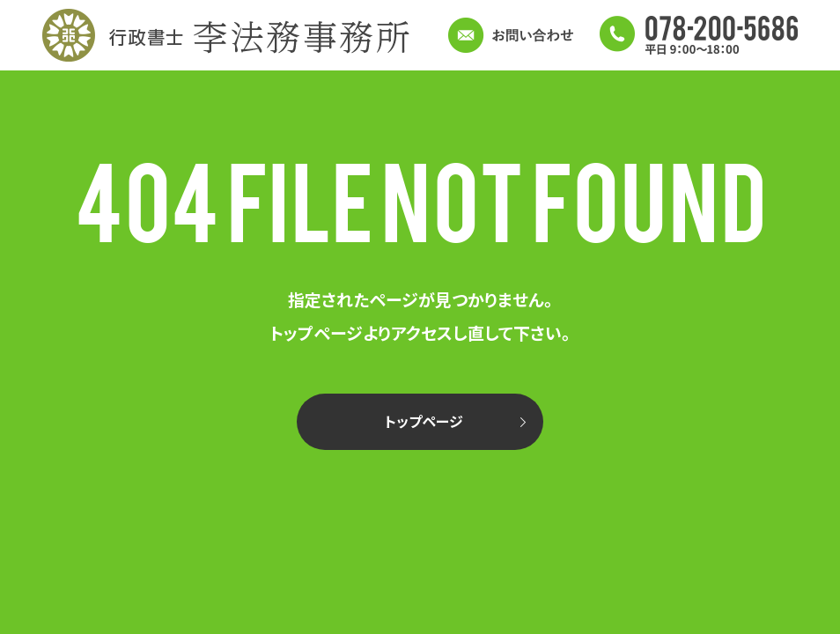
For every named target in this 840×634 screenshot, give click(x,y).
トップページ (424, 421)
